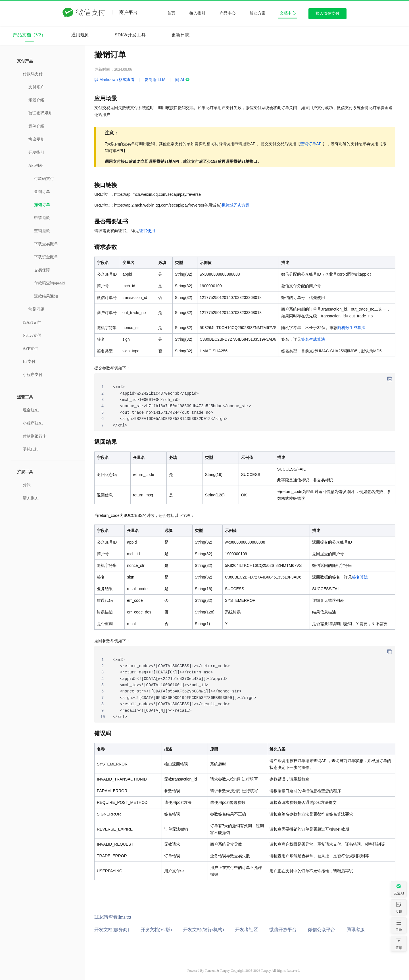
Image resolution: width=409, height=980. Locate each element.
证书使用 (147, 231)
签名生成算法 (313, 339)
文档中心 (288, 13)
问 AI (182, 80)
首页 (171, 13)
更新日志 (180, 35)
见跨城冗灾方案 (235, 205)
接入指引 (197, 13)
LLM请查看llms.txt (113, 917)
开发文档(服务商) (112, 930)
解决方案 (258, 13)
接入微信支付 (327, 13)
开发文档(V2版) (156, 930)
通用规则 (80, 35)
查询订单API (311, 144)
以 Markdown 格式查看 (114, 80)
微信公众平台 (322, 930)
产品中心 (228, 13)
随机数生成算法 (351, 328)
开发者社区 (247, 930)
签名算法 (360, 577)
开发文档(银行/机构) (204, 930)
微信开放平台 (283, 930)
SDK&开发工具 (130, 35)
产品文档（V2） (29, 35)
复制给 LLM (155, 80)
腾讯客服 (356, 930)
